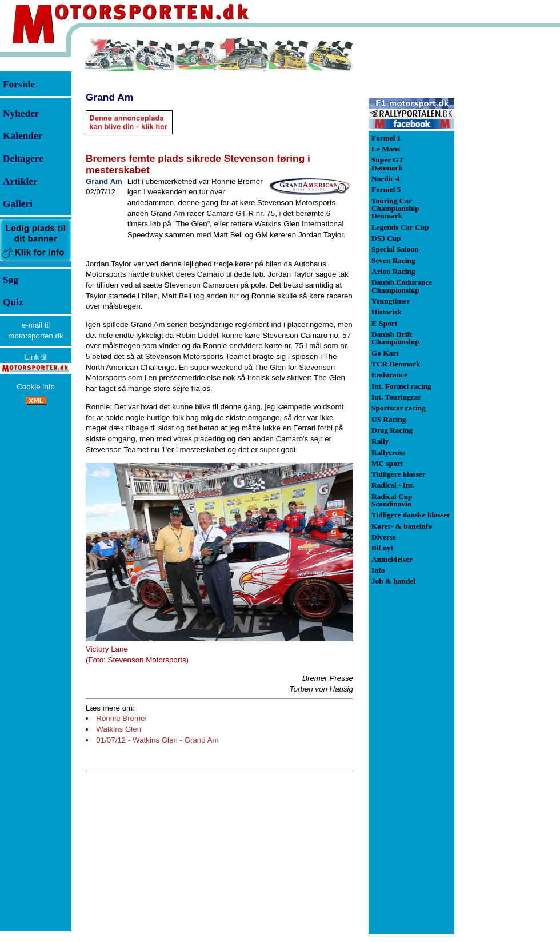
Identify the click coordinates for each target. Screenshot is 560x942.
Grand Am (109, 97)
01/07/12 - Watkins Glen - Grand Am (157, 740)
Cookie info (36, 387)
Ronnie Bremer (122, 718)
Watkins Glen (119, 729)
